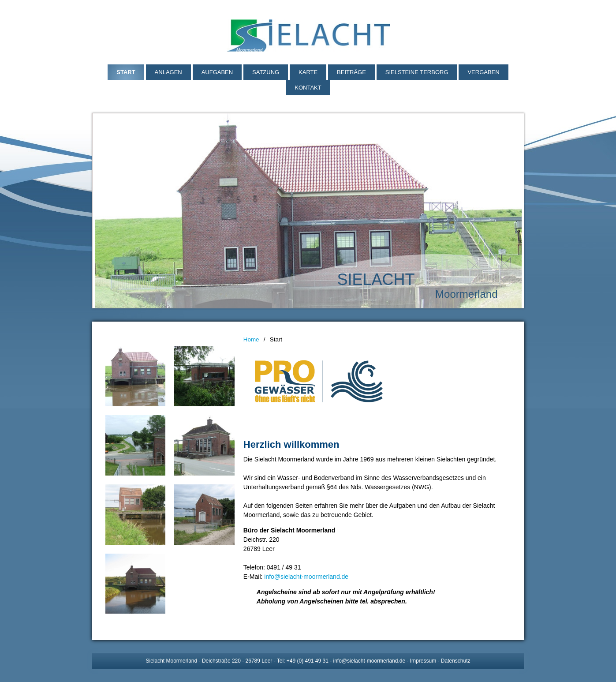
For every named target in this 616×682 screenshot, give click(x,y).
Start (126, 72)
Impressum (423, 661)
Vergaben (483, 72)
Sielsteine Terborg (417, 72)
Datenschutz (456, 661)
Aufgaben (217, 72)
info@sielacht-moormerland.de (306, 577)
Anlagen (168, 72)
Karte (308, 72)
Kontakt (308, 88)
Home (251, 339)
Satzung (266, 72)
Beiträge (351, 72)
